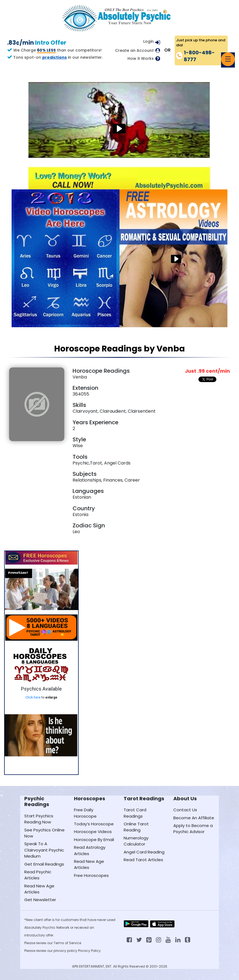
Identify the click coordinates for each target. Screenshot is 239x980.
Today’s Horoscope (94, 824)
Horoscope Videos (93, 832)
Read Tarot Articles (143, 860)
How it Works (141, 59)
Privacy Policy (89, 951)
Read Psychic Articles (38, 875)
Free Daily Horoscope (85, 813)
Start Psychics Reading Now (39, 819)
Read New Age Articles (39, 889)
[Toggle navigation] (228, 59)
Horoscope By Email (94, 840)
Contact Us (185, 810)
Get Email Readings (44, 864)
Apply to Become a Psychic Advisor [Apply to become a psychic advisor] (193, 829)
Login (148, 41)
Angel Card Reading (144, 852)
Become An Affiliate (194, 818)
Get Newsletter (40, 900)
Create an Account (134, 51)
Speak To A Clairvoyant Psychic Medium (44, 850)
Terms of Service (67, 943)
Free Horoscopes (91, 875)
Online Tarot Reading (136, 827)
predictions (55, 57)
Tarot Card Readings (135, 813)
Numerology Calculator (136, 841)
